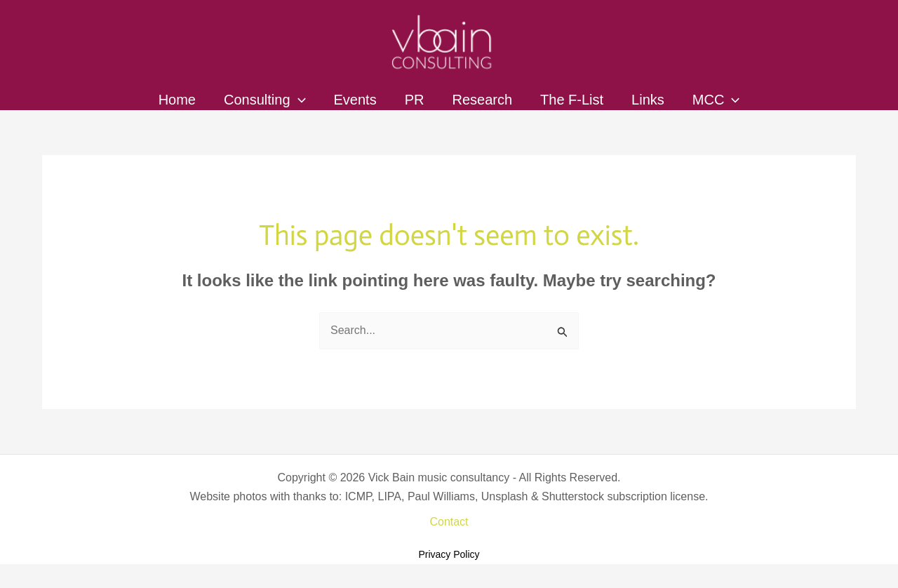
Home (177, 100)
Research (482, 100)
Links (648, 100)
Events (355, 100)
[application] (298, 100)
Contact (449, 522)
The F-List (572, 100)
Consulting (265, 100)
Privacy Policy (449, 554)
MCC (716, 100)
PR (415, 100)
